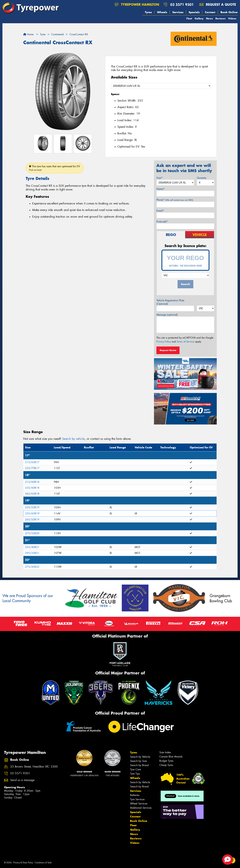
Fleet (189, 18)
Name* (161, 189)
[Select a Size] (161, 86)
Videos (232, 18)
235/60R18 (32, 488)
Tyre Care (135, 769)
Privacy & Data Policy (23, 863)
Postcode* (162, 222)
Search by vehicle (73, 439)
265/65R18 (32, 494)
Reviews (220, 18)
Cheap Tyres (166, 765)
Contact (210, 12)
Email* (160, 211)
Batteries (135, 795)
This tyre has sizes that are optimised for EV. (55, 168)
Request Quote (168, 350)
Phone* (175, 200)
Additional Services (141, 808)
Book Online (229, 12)
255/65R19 (32, 513)
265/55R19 (32, 519)
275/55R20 (32, 533)
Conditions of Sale (43, 863)
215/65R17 (32, 462)
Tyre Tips (135, 774)
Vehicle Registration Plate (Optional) (170, 302)
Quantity (202, 178)
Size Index (165, 752)
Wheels (162, 12)
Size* (160, 178)
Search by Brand (139, 765)
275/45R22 (32, 567)
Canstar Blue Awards (171, 757)
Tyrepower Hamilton (137, 4)
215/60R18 (32, 482)
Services (178, 12)
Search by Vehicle (140, 757)
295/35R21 (32, 553)
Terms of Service (185, 342)
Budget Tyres (166, 761)
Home (28, 34)
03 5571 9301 (182, 4)
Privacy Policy (164, 342)
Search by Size (138, 761)
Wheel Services (139, 804)
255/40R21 (32, 547)
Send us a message (22, 780)
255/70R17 (32, 468)
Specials (194, 12)
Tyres (148, 12)
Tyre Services (137, 799)
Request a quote (218, 4)
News (209, 18)
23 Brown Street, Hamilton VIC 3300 (34, 767)
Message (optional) (167, 315)
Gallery (199, 18)
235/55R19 (32, 507)
